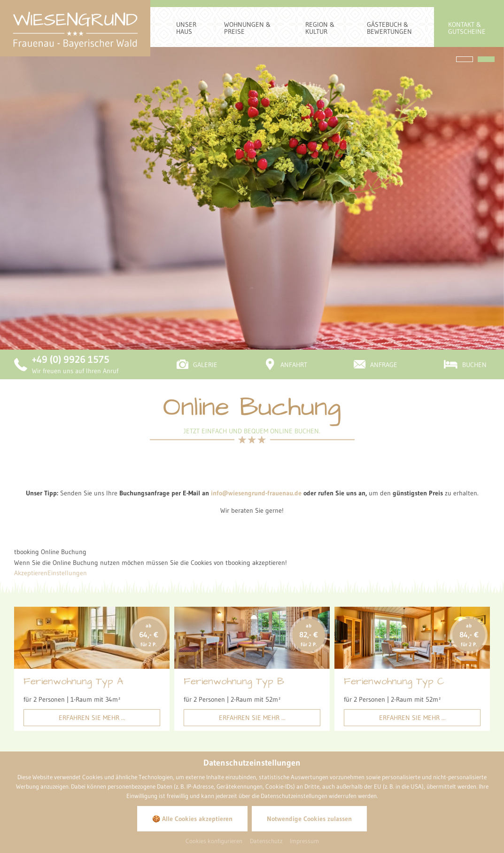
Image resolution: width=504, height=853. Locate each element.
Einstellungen (67, 472)
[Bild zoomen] (361, 717)
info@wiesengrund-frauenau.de (256, 392)
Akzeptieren (31, 472)
